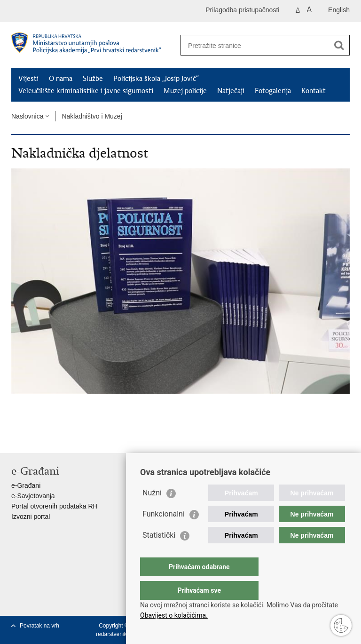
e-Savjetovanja (33, 496)
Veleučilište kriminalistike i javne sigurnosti (86, 91)
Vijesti (28, 79)
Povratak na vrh (39, 626)
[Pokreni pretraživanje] (339, 45)
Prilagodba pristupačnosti (242, 10)
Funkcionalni (164, 533)
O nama (61, 79)
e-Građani (26, 485)
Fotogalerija (273, 91)
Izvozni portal (31, 517)
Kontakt (314, 91)
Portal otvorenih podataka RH (55, 506)
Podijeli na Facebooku (36, 438)
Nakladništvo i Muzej (92, 116)
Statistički (159, 554)
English (339, 10)
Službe (93, 79)
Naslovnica (27, 116)
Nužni (152, 512)
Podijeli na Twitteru (57, 438)
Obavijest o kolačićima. (174, 615)
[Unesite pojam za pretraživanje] (255, 45)
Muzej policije (185, 91)
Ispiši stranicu (16, 438)
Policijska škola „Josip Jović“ (156, 79)
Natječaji (231, 91)
